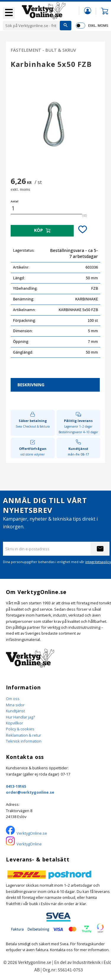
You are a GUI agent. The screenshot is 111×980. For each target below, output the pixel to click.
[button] (9, 13)
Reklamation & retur (24, 735)
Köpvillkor (15, 723)
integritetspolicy (98, 562)
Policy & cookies (20, 729)
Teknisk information (24, 741)
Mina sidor (15, 705)
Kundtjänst (15, 711)
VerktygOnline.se (32, 833)
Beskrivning (31, 385)
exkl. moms (98, 25)
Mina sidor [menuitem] (88, 11)
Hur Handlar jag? (20, 717)
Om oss (13, 699)
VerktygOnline (29, 844)
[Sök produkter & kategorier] (31, 26)
